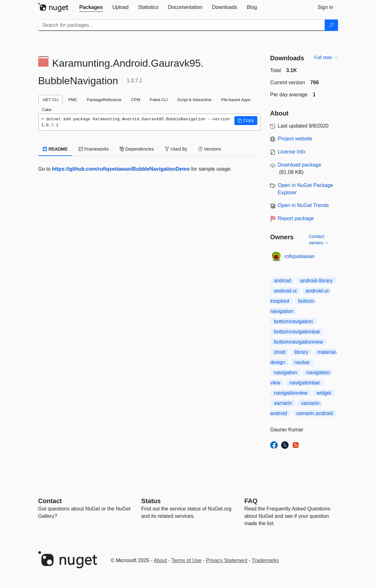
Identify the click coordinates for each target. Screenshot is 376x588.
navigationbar (305, 383)
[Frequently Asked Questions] (251, 501)
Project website (295, 139)
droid (280, 352)
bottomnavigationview (299, 342)
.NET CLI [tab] (50, 100)
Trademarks (265, 560)
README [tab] (55, 149)
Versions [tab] (210, 149)
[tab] (91, 7)
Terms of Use (186, 560)
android (282, 281)
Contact (50, 501)
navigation (286, 372)
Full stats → (326, 57)
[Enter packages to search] (182, 25)
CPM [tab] (136, 100)
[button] (246, 121)
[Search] (331, 25)
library (301, 352)
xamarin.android (315, 413)
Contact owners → (319, 240)
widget (324, 393)
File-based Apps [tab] (236, 100)
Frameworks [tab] (94, 149)
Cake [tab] (47, 110)
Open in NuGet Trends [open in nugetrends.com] (303, 205)
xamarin (283, 403)
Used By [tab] (176, 149)
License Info (291, 152)
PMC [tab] (73, 100)
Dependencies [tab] (137, 149)
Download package (299, 165)
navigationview (291, 393)
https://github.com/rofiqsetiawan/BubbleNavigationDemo (121, 169)
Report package (296, 218)
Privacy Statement (227, 560)
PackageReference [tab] (104, 100)
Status (151, 501)
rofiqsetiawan (300, 256)
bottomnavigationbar (297, 332)
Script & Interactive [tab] (194, 100)
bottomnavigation (293, 321)
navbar (302, 362)
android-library (316, 281)
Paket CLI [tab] (159, 100)
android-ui (285, 291)
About (160, 560)
